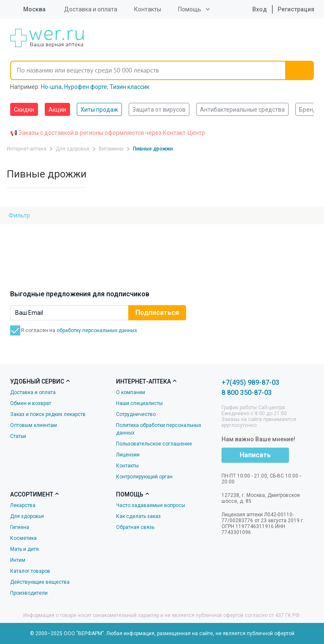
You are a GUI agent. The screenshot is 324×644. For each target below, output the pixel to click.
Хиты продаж (99, 110)
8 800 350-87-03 (247, 393)
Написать (255, 455)
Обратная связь (135, 527)
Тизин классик (130, 87)
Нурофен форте (86, 87)
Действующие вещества (40, 582)
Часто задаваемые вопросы (151, 505)
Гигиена (20, 527)
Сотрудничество (136, 414)
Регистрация (296, 9)
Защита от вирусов (159, 110)
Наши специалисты (139, 403)
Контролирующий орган (144, 477)
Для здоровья (27, 516)
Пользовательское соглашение (154, 444)
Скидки (24, 110)
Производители (29, 593)
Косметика (23, 538)
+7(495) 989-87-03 (250, 382)
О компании (131, 392)
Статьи (18, 436)
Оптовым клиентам (34, 425)
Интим (18, 560)
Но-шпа (51, 87)
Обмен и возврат (31, 403)
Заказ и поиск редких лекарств (48, 414)
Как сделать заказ (138, 516)
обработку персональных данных (97, 330)
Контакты (148, 9)
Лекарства (23, 505)
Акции (57, 110)
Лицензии (128, 455)
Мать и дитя (24, 549)
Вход (253, 9)
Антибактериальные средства (242, 110)
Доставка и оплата (91, 9)
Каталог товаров (30, 571)
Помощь (190, 9)
